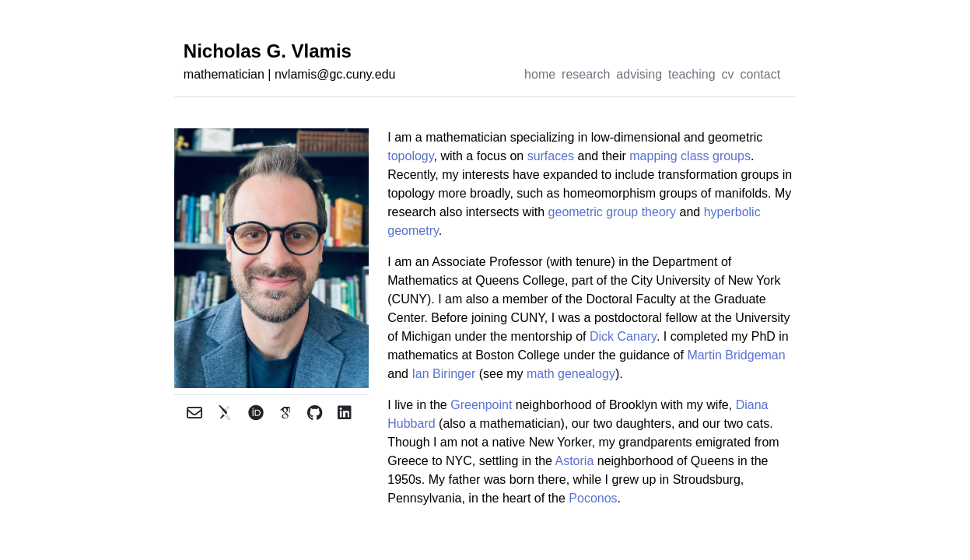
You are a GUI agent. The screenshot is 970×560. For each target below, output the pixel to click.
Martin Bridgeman (736, 355)
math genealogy (571, 374)
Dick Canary (623, 336)
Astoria (574, 461)
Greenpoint (481, 405)
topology (410, 156)
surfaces (551, 156)
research (586, 74)
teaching (692, 74)
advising (639, 74)
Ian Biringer (443, 374)
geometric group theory (613, 212)
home (540, 74)
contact (761, 74)
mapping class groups (690, 156)
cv (728, 74)
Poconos (593, 498)
